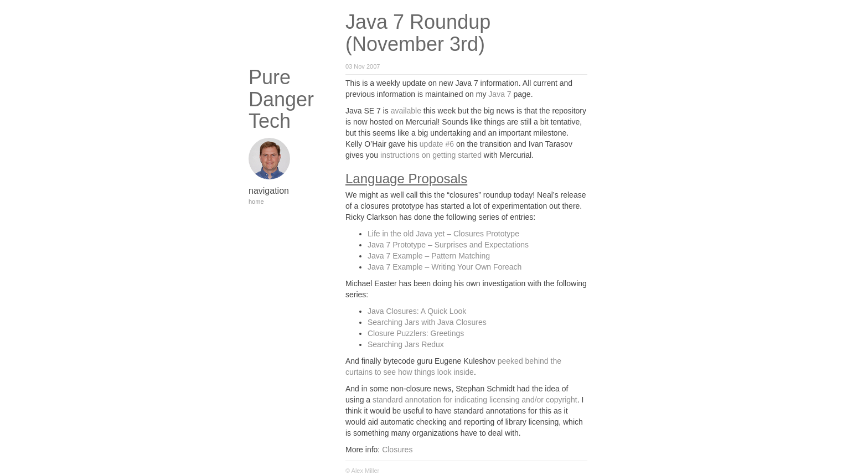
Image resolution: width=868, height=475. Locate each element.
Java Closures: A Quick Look (417, 311)
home (256, 202)
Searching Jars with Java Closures (427, 322)
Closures (397, 450)
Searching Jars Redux (406, 344)
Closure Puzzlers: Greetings (416, 333)
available (406, 111)
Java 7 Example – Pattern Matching (429, 256)
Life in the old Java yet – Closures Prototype (443, 234)
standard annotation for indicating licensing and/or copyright (475, 400)
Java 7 (500, 94)
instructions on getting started (431, 155)
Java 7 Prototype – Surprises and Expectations (448, 245)
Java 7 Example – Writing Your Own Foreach (445, 267)
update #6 (437, 144)
